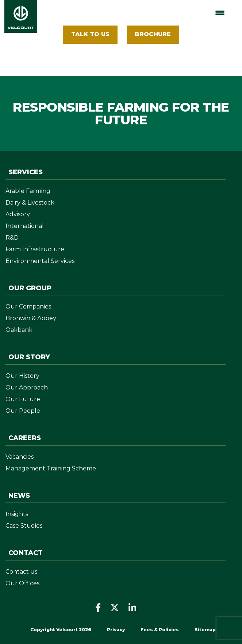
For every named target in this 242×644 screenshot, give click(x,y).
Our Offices (22, 583)
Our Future (23, 399)
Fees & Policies (160, 630)
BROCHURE (153, 34)
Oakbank (19, 330)
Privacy (116, 630)
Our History (22, 376)
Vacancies (20, 457)
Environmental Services (40, 261)
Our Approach (27, 387)
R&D (12, 238)
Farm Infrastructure (35, 249)
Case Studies (24, 526)
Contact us (21, 572)
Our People (23, 411)
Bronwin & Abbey (31, 318)
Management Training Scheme (51, 468)
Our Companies (28, 307)
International (25, 226)
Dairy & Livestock (30, 203)
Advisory (18, 214)
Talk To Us (90, 34)
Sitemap (205, 630)
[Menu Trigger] (220, 13)
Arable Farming (28, 191)
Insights (17, 514)
